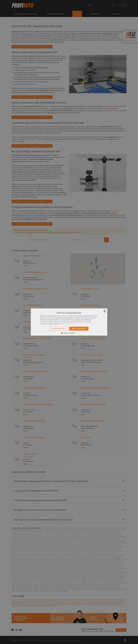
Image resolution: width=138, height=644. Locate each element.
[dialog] (69, 322)
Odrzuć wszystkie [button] (59, 328)
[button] (69, 333)
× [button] (105, 312)
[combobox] (105, 311)
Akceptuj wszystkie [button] (79, 328)
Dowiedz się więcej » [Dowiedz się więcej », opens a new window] (67, 324)
